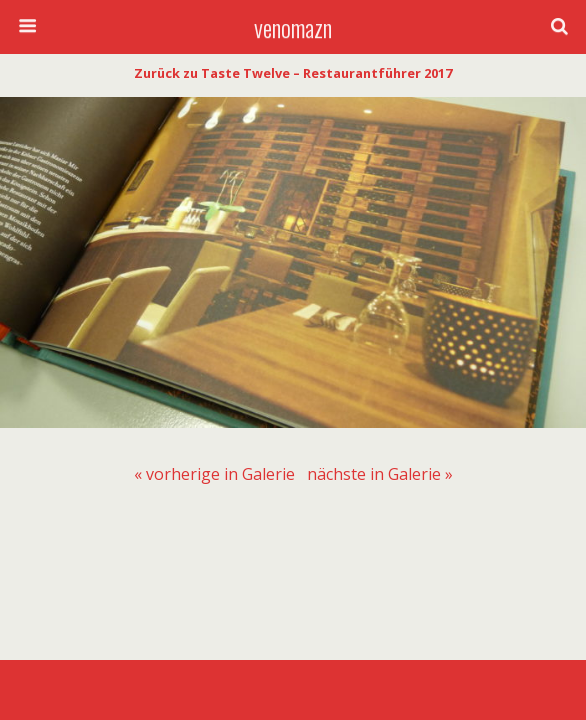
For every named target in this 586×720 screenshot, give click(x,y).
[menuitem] (214, 474)
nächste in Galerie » (380, 474)
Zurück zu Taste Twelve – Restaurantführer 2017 (293, 73)
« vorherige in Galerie (214, 474)
